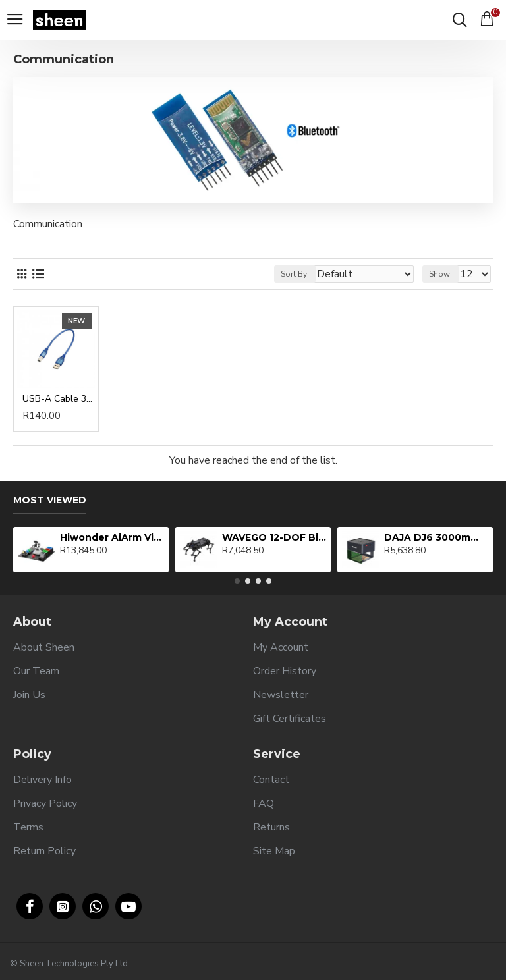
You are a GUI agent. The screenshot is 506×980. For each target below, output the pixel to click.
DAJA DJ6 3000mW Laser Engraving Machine (436, 537)
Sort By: (295, 274)
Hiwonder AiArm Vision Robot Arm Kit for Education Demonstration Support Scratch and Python (112, 537)
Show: (440, 274)
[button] (237, 581)
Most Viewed (50, 500)
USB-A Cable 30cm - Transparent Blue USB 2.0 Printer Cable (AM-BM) (59, 399)
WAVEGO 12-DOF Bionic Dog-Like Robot (274, 537)
